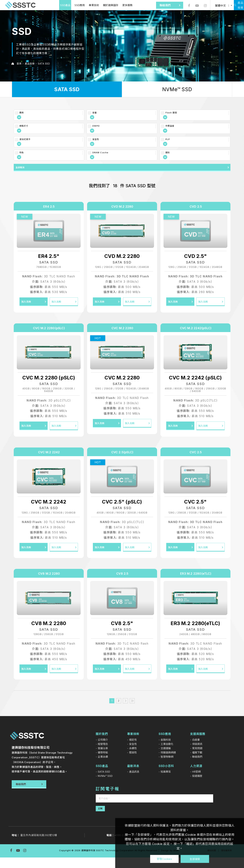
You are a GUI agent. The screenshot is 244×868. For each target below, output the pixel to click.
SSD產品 (55, 5)
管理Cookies (164, 859)
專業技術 (84, 5)
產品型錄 (30, 64)
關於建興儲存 (101, 5)
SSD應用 (70, 5)
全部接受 (195, 859)
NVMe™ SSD (177, 89)
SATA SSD (44, 64)
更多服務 (118, 5)
